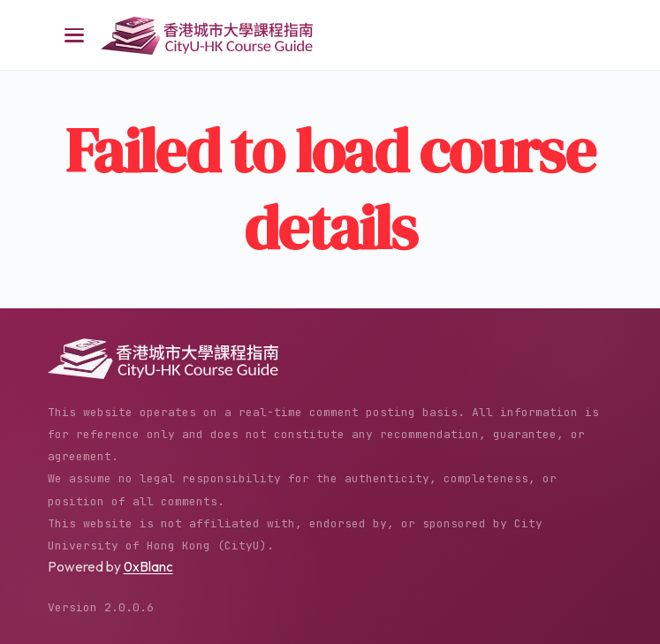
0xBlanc (148, 567)
